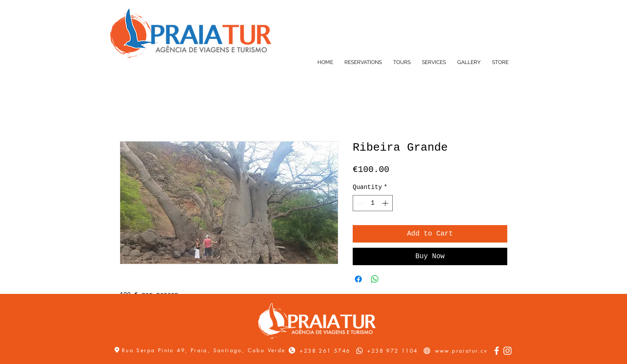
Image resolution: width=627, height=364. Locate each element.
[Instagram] (507, 351)
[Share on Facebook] (358, 279)
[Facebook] (497, 351)
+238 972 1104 (392, 351)
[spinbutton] (373, 203)
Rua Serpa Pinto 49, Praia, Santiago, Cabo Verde (205, 350)
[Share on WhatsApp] (375, 279)
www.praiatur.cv (462, 351)
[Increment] (386, 203)
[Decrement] (359, 203)
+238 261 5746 (325, 351)
